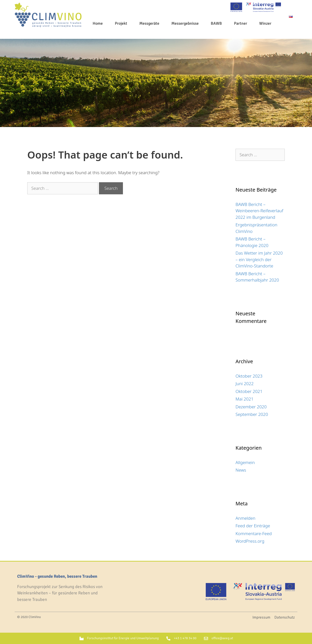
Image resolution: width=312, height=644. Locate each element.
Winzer (265, 23)
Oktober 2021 (249, 391)
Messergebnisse (185, 23)
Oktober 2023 (249, 376)
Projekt (121, 23)
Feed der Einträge (253, 526)
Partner (241, 23)
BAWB (216, 23)
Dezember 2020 (251, 407)
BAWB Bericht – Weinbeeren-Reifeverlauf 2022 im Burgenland (259, 211)
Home (98, 23)
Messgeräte (149, 23)
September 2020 (252, 414)
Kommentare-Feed (254, 533)
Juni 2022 (245, 384)
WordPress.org (250, 541)
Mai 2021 (244, 399)
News (241, 470)
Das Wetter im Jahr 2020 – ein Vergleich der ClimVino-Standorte (259, 259)
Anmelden (245, 518)
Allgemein (245, 462)
